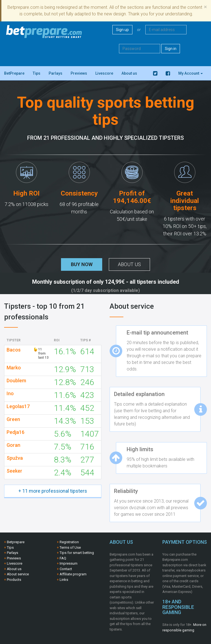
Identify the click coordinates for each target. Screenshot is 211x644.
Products (14, 580)
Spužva (15, 458)
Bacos (14, 350)
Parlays (55, 73)
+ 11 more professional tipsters (53, 491)
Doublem (16, 381)
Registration (69, 542)
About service (18, 574)
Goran (13, 445)
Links (64, 580)
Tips (37, 73)
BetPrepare (14, 73)
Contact (66, 569)
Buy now (82, 264)
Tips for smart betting (77, 553)
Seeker (14, 471)
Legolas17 (18, 406)
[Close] (205, 7)
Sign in (171, 49)
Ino (10, 394)
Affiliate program (73, 574)
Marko (14, 368)
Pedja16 (16, 432)
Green (13, 419)
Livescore (104, 73)
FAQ (63, 558)
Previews (79, 73)
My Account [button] (191, 73)
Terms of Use (70, 547)
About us (129, 73)
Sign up (122, 30)
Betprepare (16, 542)
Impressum (69, 563)
